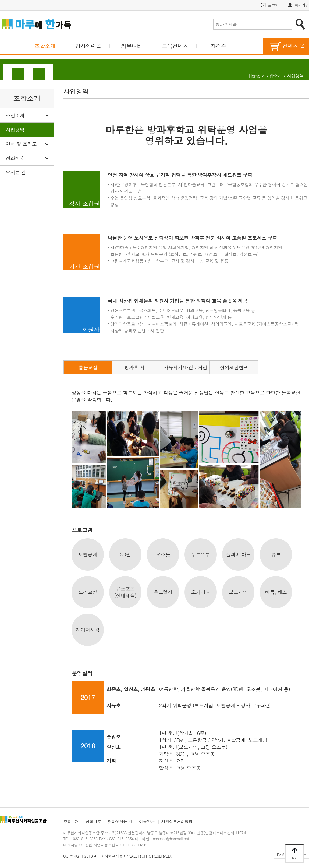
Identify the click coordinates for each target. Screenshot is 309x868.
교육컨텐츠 (175, 46)
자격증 (218, 46)
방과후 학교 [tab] (137, 367)
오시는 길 (16, 172)
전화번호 (15, 158)
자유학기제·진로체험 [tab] (185, 367)
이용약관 (147, 821)
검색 (300, 24)
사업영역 (15, 130)
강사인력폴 (88, 46)
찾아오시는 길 (120, 821)
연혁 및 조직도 (21, 144)
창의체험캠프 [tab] (234, 367)
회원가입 (302, 5)
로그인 (273, 5)
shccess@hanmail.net (171, 839)
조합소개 (45, 46)
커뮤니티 (132, 46)
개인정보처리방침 (177, 821)
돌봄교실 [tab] (88, 367)
